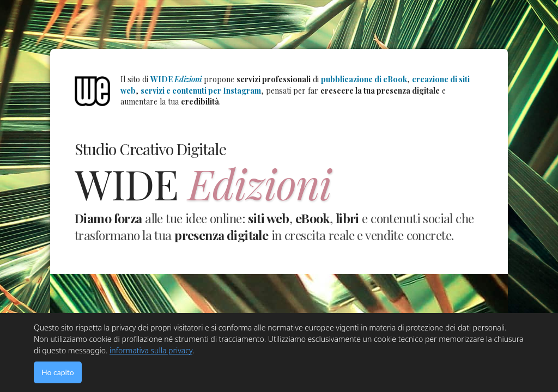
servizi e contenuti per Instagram (201, 91)
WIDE (176, 79)
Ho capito (58, 372)
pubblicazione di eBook (364, 79)
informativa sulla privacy (151, 350)
